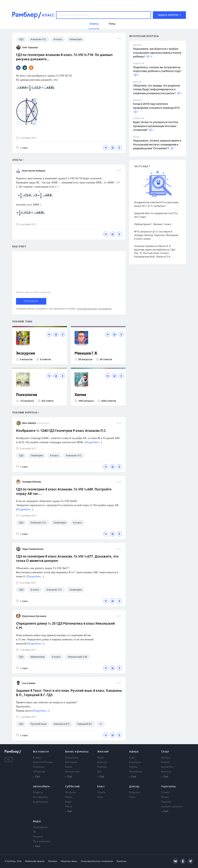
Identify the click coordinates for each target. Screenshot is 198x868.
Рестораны (136, 772)
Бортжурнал (41, 802)
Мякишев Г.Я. (86, 354)
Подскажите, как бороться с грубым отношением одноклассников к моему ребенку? (157, 53)
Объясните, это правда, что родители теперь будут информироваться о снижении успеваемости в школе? (156, 90)
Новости (38, 793)
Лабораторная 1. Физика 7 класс (153, 224)
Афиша (134, 752)
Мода (101, 758)
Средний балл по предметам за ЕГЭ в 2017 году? (156, 215)
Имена (165, 797)
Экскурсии (26, 354)
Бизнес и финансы (77, 752)
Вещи (68, 802)
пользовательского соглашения (94, 309)
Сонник (166, 793)
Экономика (72, 758)
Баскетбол (167, 767)
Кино (132, 758)
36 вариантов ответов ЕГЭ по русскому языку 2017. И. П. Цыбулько (156, 204)
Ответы (101, 793)
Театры (133, 767)
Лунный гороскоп (172, 807)
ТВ (34, 832)
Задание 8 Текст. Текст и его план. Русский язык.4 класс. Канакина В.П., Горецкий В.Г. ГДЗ (69, 693)
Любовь (102, 767)
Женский (103, 752)
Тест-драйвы (40, 797)
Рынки (69, 767)
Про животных (42, 842)
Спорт (165, 752)
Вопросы (134, 793)
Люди (69, 797)
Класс (101, 787)
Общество (39, 772)
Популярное (40, 827)
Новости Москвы (43, 762)
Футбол (166, 758)
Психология (27, 395)
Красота (102, 762)
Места (69, 807)
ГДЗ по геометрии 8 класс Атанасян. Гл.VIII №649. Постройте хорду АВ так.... (64, 492)
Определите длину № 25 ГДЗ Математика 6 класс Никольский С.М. (65, 626)
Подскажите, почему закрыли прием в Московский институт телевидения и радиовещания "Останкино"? (157, 145)
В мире (37, 758)
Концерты (135, 762)
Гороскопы (168, 787)
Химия (80, 395)
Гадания (166, 802)
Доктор (134, 787)
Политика (39, 767)
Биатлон (166, 772)
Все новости (41, 752)
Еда (99, 772)
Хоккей (165, 762)
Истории (70, 793)
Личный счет (73, 772)
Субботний (72, 787)
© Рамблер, (10, 861)
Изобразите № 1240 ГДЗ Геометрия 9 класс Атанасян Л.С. (61, 431)
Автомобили (41, 787)
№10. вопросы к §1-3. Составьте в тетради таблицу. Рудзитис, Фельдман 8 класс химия (156, 235)
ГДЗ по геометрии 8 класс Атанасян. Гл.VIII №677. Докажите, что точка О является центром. (67, 559)
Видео (37, 821)
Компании (71, 762)
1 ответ (22, 148)
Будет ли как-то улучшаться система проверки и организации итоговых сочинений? (156, 126)
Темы (100, 797)
